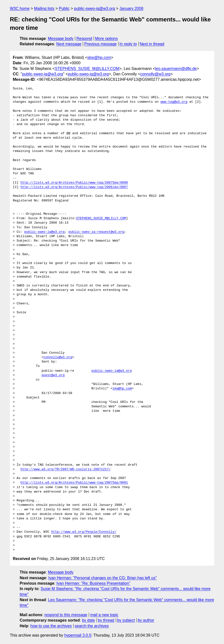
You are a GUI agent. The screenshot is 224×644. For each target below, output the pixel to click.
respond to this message (66, 615)
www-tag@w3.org (174, 102)
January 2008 (131, 8)
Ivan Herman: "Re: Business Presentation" (93, 583)
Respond (84, 39)
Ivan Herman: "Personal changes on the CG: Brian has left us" (103, 578)
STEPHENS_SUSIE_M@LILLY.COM (87, 69)
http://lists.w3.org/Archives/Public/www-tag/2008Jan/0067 (74, 187)
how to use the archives (51, 626)
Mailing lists (44, 8)
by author (146, 620)
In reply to (128, 44)
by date (88, 620)
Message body (61, 39)
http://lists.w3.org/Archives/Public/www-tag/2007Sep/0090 (74, 183)
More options (107, 39)
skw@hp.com (99, 58)
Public (64, 8)
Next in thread (152, 44)
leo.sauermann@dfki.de (176, 69)
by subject (126, 620)
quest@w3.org (53, 375)
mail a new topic (104, 615)
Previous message (101, 44)
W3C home (20, 8)
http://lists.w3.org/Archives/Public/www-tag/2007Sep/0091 (74, 483)
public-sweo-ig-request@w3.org (96, 232)
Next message (69, 44)
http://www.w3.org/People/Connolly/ (84, 532)
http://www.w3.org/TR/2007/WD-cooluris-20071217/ (66, 469)
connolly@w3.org (155, 74)
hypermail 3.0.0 (78, 635)
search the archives (92, 626)
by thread (106, 620)
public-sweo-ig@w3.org (95, 8)
